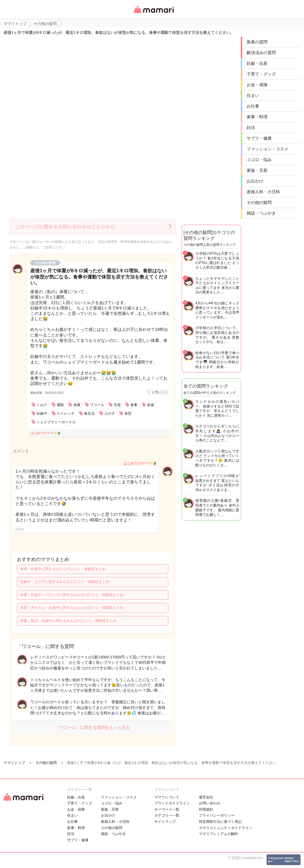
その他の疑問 (259, 202)
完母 (117, 405)
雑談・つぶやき (261, 213)
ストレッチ (66, 413)
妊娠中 (42, 413)
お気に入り (160, 392)
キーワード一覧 (167, 809)
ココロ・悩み (259, 160)
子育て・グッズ (261, 74)
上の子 (110, 413)
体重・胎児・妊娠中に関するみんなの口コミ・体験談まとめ (68, 621)
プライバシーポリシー (217, 815)
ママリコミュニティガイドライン (226, 828)
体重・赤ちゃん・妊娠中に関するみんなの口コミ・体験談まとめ (72, 608)
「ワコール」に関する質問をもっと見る (93, 727)
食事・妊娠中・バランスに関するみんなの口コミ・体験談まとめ (72, 595)
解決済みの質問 (261, 53)
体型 (128, 413)
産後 (151, 405)
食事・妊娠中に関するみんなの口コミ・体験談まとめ (63, 569)
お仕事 (253, 106)
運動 (60, 405)
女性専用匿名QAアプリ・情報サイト (153, 14)
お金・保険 (257, 85)
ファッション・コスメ (267, 149)
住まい (253, 95)
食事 (134, 405)
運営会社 (206, 797)
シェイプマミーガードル (56, 422)
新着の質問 (257, 42)
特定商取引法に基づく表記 (220, 822)
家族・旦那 (257, 170)
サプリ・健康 (259, 138)
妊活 (251, 128)
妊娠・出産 (257, 63)
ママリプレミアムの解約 (218, 834)
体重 (77, 405)
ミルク (42, 405)
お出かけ (255, 181)
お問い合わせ (210, 803)
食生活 (89, 413)
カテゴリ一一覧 (167, 815)
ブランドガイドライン (172, 803)
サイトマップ (165, 822)
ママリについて (167, 797)
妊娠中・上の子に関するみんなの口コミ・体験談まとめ (65, 582)
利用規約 (206, 809)
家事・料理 (257, 117)
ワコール (97, 405)
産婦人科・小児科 (263, 192)
